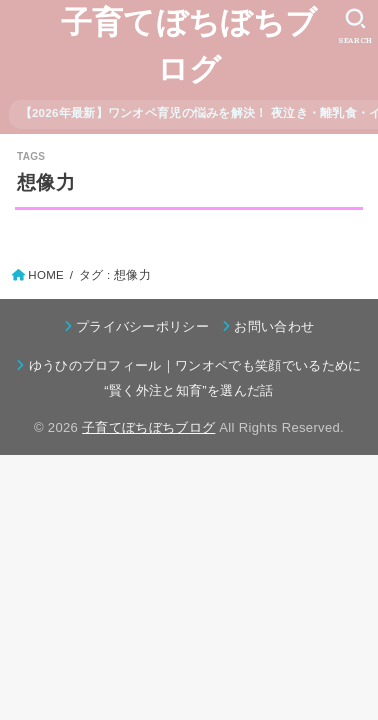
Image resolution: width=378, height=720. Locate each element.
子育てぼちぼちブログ (189, 46)
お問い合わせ (274, 326)
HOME (46, 275)
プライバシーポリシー (142, 326)
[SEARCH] (355, 26)
